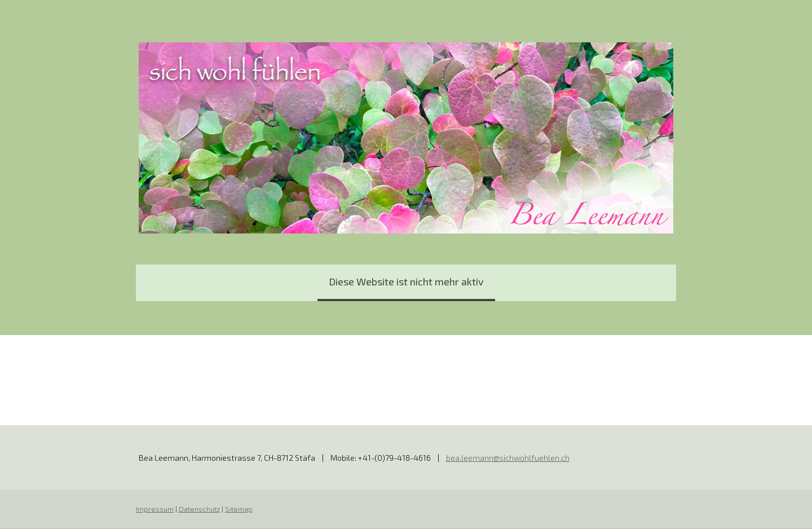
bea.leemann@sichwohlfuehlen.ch (507, 458)
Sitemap (238, 509)
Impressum (154, 509)
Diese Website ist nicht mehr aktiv (406, 281)
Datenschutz (199, 509)
